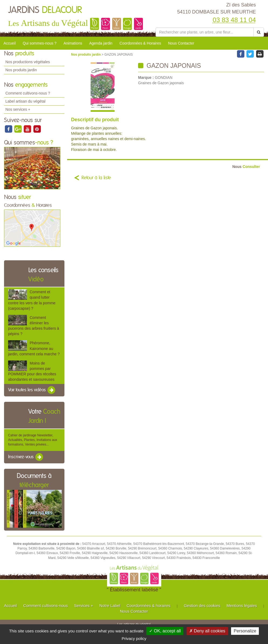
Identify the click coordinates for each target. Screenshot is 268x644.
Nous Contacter (181, 43)
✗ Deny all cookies (207, 631)
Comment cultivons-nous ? (28, 93)
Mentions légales (242, 606)
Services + (84, 606)
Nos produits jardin (21, 70)
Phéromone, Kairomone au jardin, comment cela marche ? (34, 348)
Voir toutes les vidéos (32, 390)
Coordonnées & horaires (148, 606)
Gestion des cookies (202, 606)
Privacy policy (134, 638)
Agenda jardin (101, 43)
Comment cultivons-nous (45, 606)
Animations (73, 43)
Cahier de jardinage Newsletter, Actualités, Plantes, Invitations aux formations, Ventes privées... (33, 440)
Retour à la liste (96, 178)
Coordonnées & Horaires (140, 43)
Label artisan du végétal (25, 101)
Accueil (10, 43)
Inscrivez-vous (26, 457)
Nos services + (18, 109)
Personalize (245, 631)
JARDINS (45, 10)
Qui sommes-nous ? (39, 43)
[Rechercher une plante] (205, 32)
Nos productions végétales (28, 62)
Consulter (246, 167)
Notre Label (110, 606)
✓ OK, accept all (165, 631)
